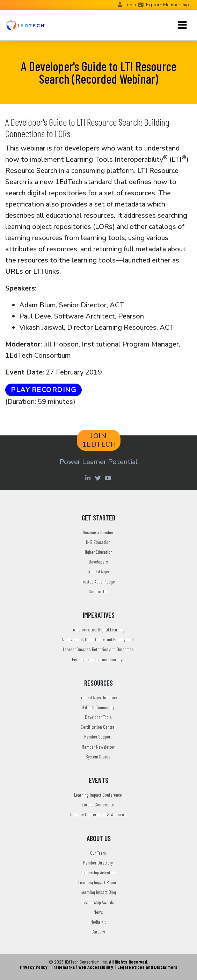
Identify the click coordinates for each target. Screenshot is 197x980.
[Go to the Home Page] (25, 25)
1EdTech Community (98, 707)
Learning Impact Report (98, 882)
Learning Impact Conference (98, 795)
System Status (98, 757)
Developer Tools (98, 717)
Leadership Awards (98, 902)
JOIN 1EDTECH (99, 440)
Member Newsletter (98, 747)
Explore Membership (167, 5)
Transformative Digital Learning (98, 629)
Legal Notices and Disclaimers (147, 967)
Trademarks (63, 967)
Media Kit (98, 922)
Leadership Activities (98, 872)
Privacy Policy (34, 967)
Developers (98, 562)
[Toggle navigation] (183, 25)
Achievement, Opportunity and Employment (98, 639)
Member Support (98, 737)
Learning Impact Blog (98, 892)
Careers (98, 932)
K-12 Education (98, 542)
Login (130, 5)
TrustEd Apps (98, 571)
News (98, 912)
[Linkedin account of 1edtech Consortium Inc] (89, 478)
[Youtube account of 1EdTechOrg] (109, 478)
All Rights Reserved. (129, 962)
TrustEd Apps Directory (98, 697)
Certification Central (98, 727)
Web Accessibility (96, 967)
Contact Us (98, 591)
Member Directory (98, 863)
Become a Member (98, 532)
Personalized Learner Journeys (98, 659)
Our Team (98, 853)
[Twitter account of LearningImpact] (99, 478)
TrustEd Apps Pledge (98, 582)
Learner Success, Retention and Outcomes (98, 649)
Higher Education (98, 552)
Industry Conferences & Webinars (98, 814)
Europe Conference (98, 804)
